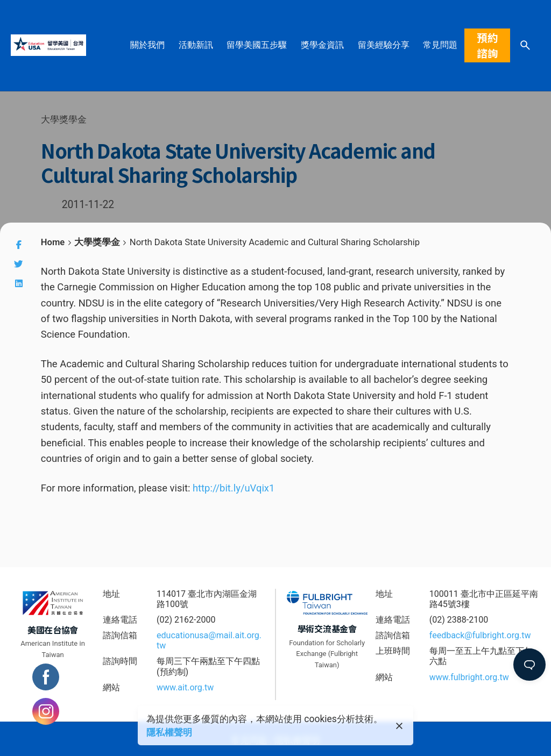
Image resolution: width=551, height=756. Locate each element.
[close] (399, 726)
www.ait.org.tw (185, 687)
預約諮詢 (488, 45)
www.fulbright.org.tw (469, 677)
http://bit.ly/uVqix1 (234, 488)
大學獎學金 (64, 119)
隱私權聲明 (169, 732)
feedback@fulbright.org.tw (480, 635)
